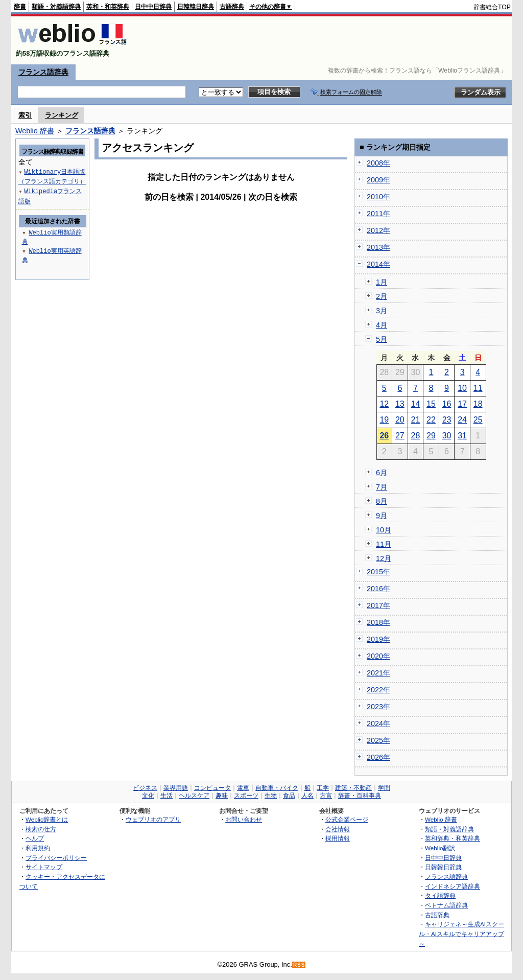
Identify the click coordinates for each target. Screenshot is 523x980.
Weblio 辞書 (35, 131)
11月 (384, 544)
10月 (384, 530)
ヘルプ (35, 838)
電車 (243, 788)
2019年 (378, 639)
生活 (167, 796)
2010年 (378, 197)
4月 (382, 325)
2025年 (378, 740)
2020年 (378, 656)
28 (416, 436)
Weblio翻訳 (440, 848)
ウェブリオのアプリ (153, 819)
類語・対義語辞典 (56, 7)
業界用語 (176, 788)
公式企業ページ (347, 819)
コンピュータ (212, 788)
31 (462, 436)
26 (384, 436)
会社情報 (338, 829)
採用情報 (338, 838)
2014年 (378, 264)
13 (400, 404)
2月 (382, 296)
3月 (382, 311)
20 (400, 420)
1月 (382, 282)
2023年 (378, 707)
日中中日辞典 (153, 7)
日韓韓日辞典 (196, 7)
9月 (382, 516)
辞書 (20, 7)
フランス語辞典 (43, 72)
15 (431, 404)
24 (462, 420)
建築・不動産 (353, 788)
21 (416, 420)
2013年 (378, 247)
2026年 (378, 757)
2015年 (378, 572)
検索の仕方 (41, 829)
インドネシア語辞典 (453, 886)
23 (447, 420)
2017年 (378, 605)
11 (478, 388)
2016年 (378, 589)
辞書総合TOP (492, 7)
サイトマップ (44, 867)
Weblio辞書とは (47, 819)
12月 (384, 558)
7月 (382, 487)
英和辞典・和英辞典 (453, 838)
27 (400, 436)
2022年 (378, 690)
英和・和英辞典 (108, 7)
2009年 (378, 180)
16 (447, 404)
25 (478, 420)
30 (447, 436)
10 (462, 388)
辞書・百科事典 (360, 796)
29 (431, 436)
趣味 (222, 796)
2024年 (378, 724)
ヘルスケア (194, 796)
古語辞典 (232, 7)
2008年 (378, 163)
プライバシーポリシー (56, 858)
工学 (323, 788)
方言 (326, 796)
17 (462, 404)
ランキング (62, 115)
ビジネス (145, 788)
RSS (299, 965)
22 (431, 420)
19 (384, 420)
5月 (382, 339)
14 (416, 404)
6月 (382, 473)
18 (478, 404)
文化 (148, 796)
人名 (307, 796)
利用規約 (38, 848)
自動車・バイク (277, 788)
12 (384, 404)
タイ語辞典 (440, 895)
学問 (384, 788)
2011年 (378, 214)
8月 (382, 501)
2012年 (378, 230)
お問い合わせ (244, 819)
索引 (25, 115)
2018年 (378, 622)
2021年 (378, 673)
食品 (289, 796)
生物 (271, 796)
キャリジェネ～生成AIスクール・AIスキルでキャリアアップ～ (461, 934)
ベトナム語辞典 (446, 905)
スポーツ (246, 796)
